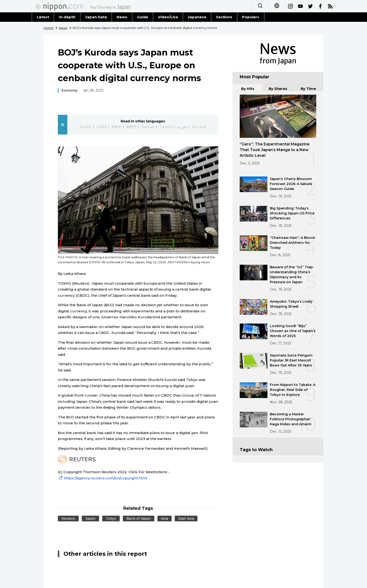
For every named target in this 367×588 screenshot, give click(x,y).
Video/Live (168, 17)
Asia (165, 519)
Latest (43, 17)
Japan (90, 519)
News (122, 17)
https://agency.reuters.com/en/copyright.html (103, 478)
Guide (143, 17)
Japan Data (96, 17)
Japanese (197, 17)
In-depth (67, 17)
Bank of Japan (139, 519)
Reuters (68, 519)
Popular (251, 17)
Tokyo (111, 519)
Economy (69, 90)
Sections (224, 17)
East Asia (186, 519)
